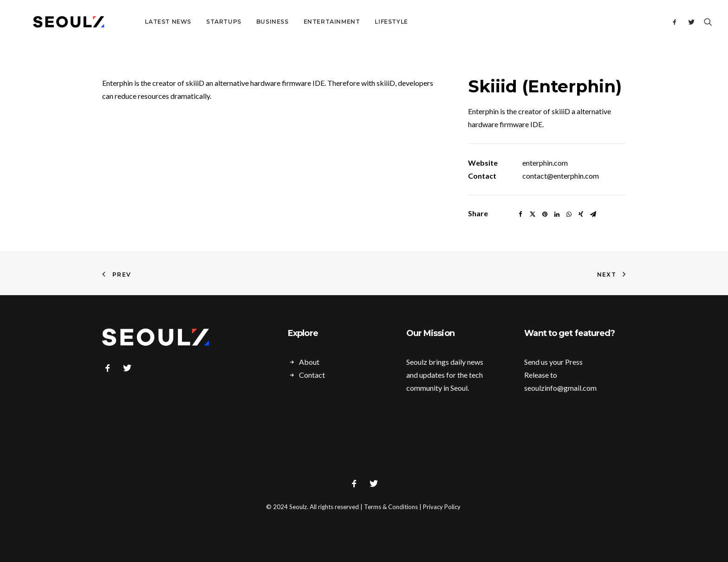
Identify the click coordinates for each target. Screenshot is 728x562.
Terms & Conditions (391, 507)
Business (248, 22)
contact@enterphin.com (561, 176)
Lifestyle (367, 22)
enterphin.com (545, 163)
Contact (312, 375)
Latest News (144, 22)
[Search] (706, 22)
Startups (200, 22)
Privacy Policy (442, 507)
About (309, 362)
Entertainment (308, 22)
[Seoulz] (57, 22)
